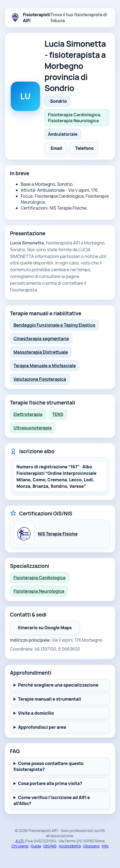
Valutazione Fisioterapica (40, 379)
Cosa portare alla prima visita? (50, 783)
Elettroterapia (28, 414)
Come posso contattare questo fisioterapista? (49, 766)
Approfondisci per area (42, 727)
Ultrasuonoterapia (33, 428)
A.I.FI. (20, 841)
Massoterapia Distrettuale (41, 352)
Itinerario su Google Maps (49, 629)
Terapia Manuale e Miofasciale (45, 366)
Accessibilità (70, 846)
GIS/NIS (50, 846)
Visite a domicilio (36, 713)
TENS (58, 414)
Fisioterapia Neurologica (39, 591)
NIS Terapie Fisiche (58, 534)
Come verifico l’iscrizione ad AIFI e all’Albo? (52, 800)
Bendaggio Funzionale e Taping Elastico (54, 325)
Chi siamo (20, 846)
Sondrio (59, 101)
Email (56, 148)
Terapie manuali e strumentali (50, 699)
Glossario (91, 846)
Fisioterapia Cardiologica (40, 578)
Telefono (85, 148)
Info (105, 846)
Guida (36, 846)
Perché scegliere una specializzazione (58, 685)
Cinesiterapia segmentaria (41, 339)
